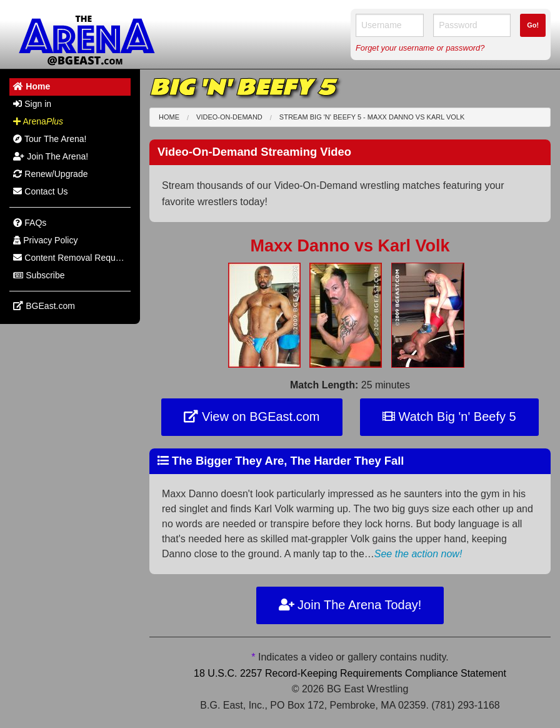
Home (169, 117)
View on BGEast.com (252, 417)
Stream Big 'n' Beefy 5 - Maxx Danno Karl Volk (372, 117)
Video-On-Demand (229, 117)
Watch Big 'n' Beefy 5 (449, 417)
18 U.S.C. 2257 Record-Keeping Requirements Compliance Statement (350, 673)
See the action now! (418, 554)
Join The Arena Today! (350, 605)
